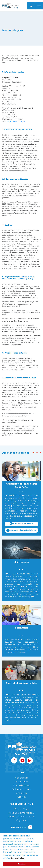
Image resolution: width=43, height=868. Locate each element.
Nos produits (21, 778)
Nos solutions (21, 782)
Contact (21, 797)
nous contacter (21, 827)
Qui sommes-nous (22, 789)
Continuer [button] (22, 864)
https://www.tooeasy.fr (16, 121)
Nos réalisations (21, 785)
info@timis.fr (22, 820)
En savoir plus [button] (17, 858)
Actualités (22, 793)
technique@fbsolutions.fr (26, 530)
